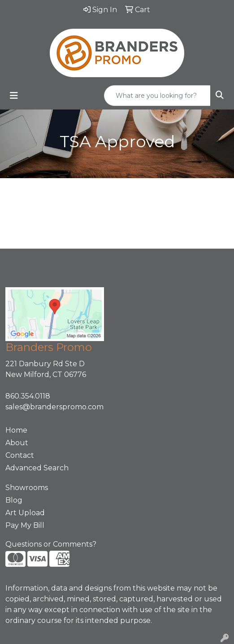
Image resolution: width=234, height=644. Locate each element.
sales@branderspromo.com (54, 407)
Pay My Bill (25, 525)
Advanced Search (37, 468)
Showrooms (27, 488)
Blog (14, 500)
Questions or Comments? (51, 544)
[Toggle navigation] (14, 96)
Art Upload (25, 513)
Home (16, 430)
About (17, 443)
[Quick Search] (157, 96)
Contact (20, 455)
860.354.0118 (28, 396)
